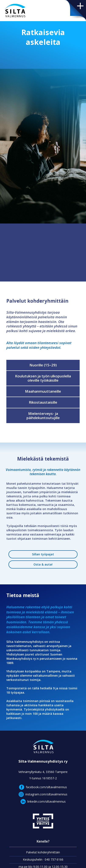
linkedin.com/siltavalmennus (46, 801)
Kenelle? (43, 841)
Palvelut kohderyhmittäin (43, 852)
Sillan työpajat (43, 554)
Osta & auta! (43, 564)
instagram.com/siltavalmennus (46, 794)
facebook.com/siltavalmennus (46, 787)
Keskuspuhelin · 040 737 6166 (43, 859)
